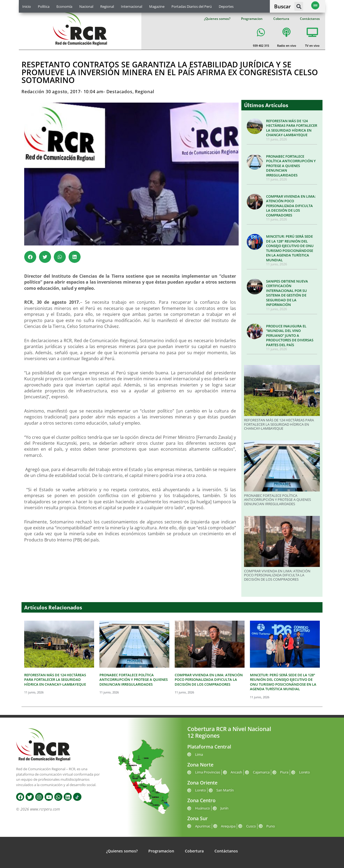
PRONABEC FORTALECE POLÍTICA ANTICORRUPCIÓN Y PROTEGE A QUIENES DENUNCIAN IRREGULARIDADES (291, 166)
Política (44, 6)
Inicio (27, 6)
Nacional (86, 6)
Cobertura (281, 19)
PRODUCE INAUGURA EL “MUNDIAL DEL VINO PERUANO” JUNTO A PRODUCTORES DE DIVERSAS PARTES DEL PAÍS (290, 335)
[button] (299, 6)
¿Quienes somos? (217, 19)
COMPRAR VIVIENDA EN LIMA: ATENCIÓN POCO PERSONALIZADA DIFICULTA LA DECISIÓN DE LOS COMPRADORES (291, 206)
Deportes (226, 6)
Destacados (119, 92)
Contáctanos (310, 19)
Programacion (252, 19)
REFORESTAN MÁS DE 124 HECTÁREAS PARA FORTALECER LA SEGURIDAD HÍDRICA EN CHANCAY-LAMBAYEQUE (292, 128)
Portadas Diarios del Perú (192, 6)
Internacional (132, 6)
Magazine (157, 6)
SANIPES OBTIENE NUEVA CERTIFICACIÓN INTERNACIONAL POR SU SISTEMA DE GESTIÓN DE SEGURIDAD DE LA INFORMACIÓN (287, 293)
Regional (107, 6)
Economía (64, 6)
